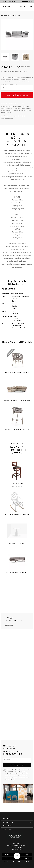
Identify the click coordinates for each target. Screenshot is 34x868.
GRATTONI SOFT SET (14, 15)
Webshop (27, 2)
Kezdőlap (4, 15)
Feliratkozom (17, 765)
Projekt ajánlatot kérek (17, 95)
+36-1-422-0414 (18, 848)
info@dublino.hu (19, 850)
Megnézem (9, 625)
